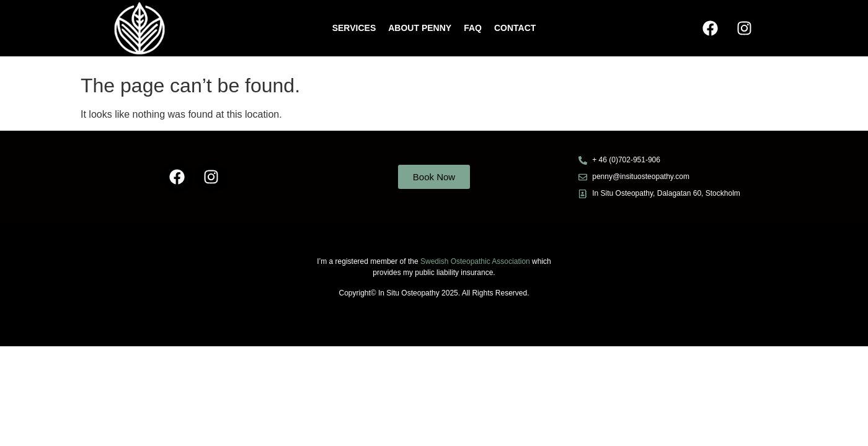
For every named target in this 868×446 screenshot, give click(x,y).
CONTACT (515, 28)
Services (354, 28)
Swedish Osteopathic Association (476, 261)
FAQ (473, 28)
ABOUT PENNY (420, 28)
